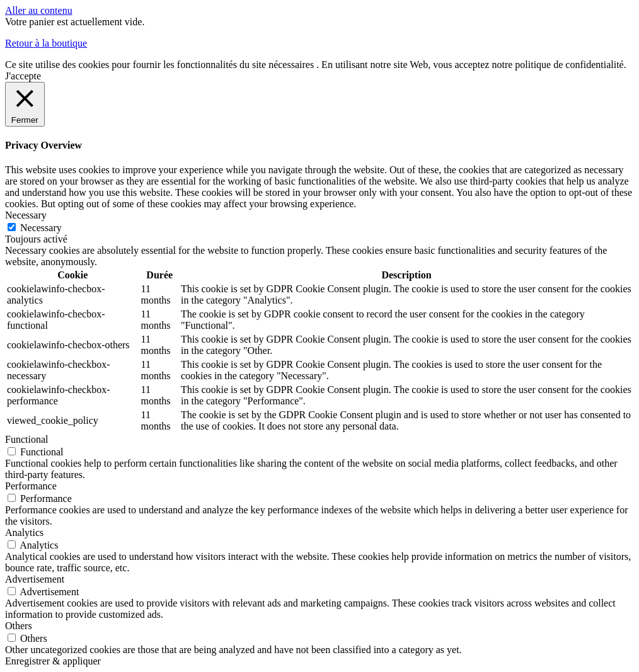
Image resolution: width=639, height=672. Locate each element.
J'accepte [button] (23, 76)
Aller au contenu (39, 10)
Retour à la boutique (46, 43)
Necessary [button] (26, 215)
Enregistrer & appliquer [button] (53, 661)
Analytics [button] (24, 532)
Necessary (41, 228)
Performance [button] (31, 486)
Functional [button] (26, 439)
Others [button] (19, 626)
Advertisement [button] (35, 579)
